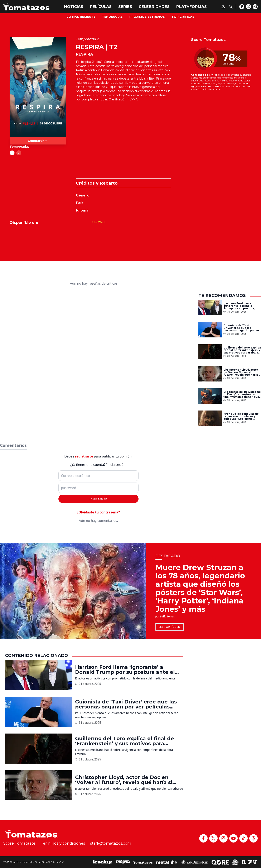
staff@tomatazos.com (111, 843)
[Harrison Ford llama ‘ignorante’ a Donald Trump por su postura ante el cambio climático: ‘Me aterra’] (210, 308)
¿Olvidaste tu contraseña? (98, 512)
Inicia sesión (98, 499)
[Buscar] (231, 7)
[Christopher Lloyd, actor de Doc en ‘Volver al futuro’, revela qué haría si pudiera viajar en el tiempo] (210, 374)
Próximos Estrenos (147, 17)
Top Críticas (183, 17)
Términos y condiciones (63, 843)
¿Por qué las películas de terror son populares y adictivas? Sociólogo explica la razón (241, 416)
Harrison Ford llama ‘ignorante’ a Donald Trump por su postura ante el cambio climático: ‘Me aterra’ (241, 306)
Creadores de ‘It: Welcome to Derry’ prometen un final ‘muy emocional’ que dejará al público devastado (242, 394)
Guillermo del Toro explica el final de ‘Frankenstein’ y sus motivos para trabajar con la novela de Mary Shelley (242, 350)
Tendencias (112, 17)
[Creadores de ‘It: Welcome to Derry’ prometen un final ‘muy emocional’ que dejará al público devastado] (210, 396)
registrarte (84, 456)
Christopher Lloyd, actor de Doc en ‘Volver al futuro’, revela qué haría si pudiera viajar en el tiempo (242, 372)
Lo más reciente (81, 17)
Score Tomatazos (20, 843)
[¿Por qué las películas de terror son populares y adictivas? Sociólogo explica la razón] (210, 418)
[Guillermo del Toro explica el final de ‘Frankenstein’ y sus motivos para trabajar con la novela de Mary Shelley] (210, 352)
